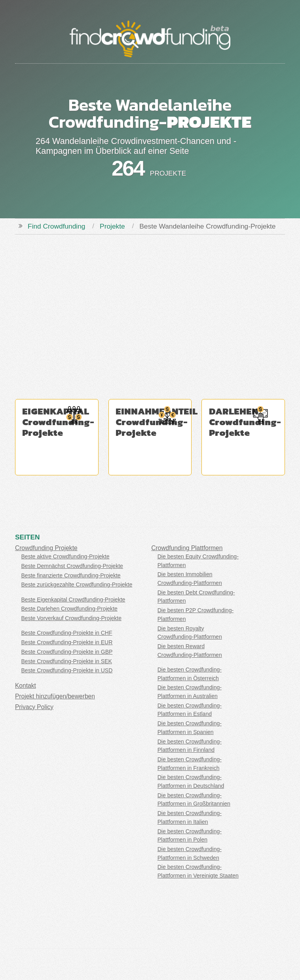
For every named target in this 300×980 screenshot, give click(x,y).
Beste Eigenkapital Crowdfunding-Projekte (73, 600)
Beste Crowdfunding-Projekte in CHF (67, 633)
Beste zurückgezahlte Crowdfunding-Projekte (77, 585)
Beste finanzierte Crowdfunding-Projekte (71, 575)
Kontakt (26, 686)
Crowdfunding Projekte (46, 548)
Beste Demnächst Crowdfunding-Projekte (72, 566)
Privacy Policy (34, 707)
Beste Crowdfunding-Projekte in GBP (67, 652)
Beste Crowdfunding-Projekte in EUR (67, 642)
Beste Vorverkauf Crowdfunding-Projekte (71, 618)
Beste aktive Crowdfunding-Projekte (66, 556)
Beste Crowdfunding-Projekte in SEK (67, 661)
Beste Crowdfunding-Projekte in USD (67, 670)
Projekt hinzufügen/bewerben (55, 696)
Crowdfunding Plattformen (187, 548)
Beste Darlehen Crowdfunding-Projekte (69, 609)
